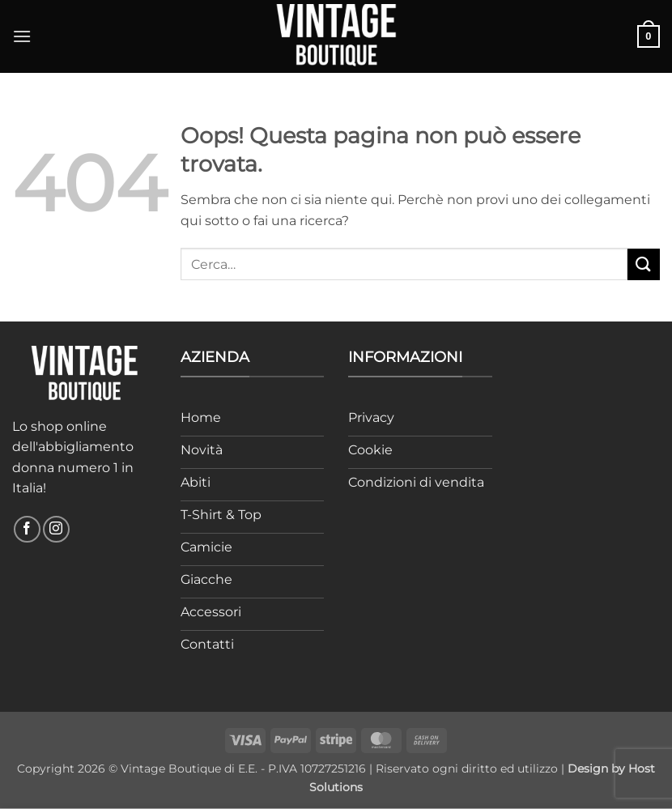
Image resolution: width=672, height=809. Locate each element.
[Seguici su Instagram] (56, 529)
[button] (22, 36)
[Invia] (644, 264)
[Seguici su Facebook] (27, 529)
